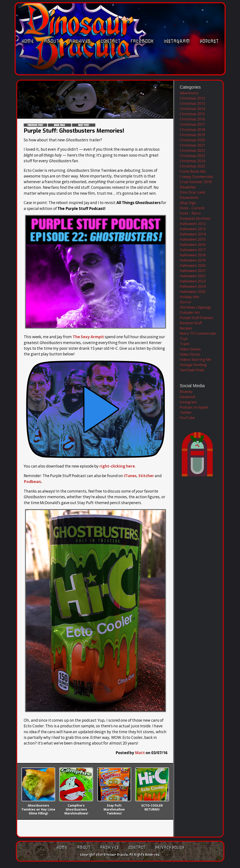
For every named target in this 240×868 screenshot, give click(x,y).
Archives (80, 69)
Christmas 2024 (192, 161)
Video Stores (190, 354)
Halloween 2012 (193, 224)
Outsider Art (190, 312)
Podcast (209, 69)
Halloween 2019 (193, 260)
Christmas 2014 (192, 109)
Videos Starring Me (195, 360)
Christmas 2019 (192, 135)
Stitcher (146, 475)
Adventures (189, 93)
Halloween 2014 (193, 234)
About (52, 69)
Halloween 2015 (193, 239)
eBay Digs (188, 203)
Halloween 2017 (193, 250)
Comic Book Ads (193, 171)
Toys (184, 339)
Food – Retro (190, 213)
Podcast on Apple (194, 407)
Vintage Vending (193, 365)
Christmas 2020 (192, 140)
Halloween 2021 (193, 271)
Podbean (32, 481)
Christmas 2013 (192, 103)
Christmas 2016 (192, 119)
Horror (185, 302)
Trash (185, 344)
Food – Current (192, 208)
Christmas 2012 (192, 98)
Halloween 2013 (193, 229)
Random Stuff (191, 323)
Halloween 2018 (193, 255)
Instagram (177, 69)
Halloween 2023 (193, 281)
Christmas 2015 (192, 114)
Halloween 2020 (193, 265)
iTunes (130, 475)
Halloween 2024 (193, 286)
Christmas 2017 (192, 124)
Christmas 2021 (192, 145)
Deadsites (188, 187)
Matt (140, 752)
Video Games (190, 349)
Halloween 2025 (193, 292)
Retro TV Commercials (198, 333)
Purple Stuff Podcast (196, 318)
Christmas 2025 (192, 166)
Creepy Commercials (196, 177)
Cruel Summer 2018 (196, 182)
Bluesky (186, 392)
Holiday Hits (190, 297)
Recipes (186, 328)
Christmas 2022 (192, 150)
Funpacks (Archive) (195, 218)
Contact (111, 69)
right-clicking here (117, 466)
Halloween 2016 (193, 245)
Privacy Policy (170, 847)
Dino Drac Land (192, 192)
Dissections (189, 198)
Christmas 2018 (192, 130)
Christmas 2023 (192, 156)
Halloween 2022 (193, 276)
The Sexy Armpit (88, 337)
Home (28, 69)
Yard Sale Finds (192, 370)
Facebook (142, 69)
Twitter (186, 412)
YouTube (187, 418)
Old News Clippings (196, 307)
